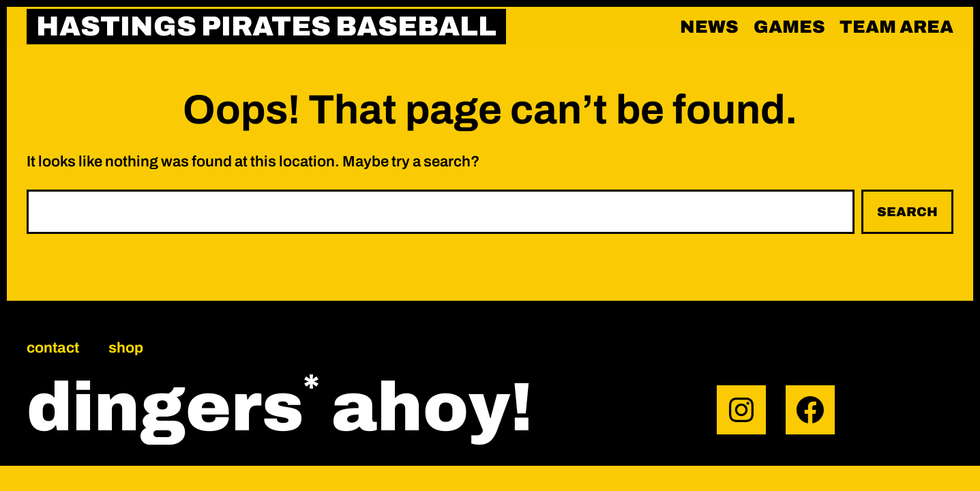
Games (789, 27)
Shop (126, 348)
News (709, 27)
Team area (896, 27)
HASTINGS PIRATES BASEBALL (266, 26)
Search (907, 212)
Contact (53, 348)
